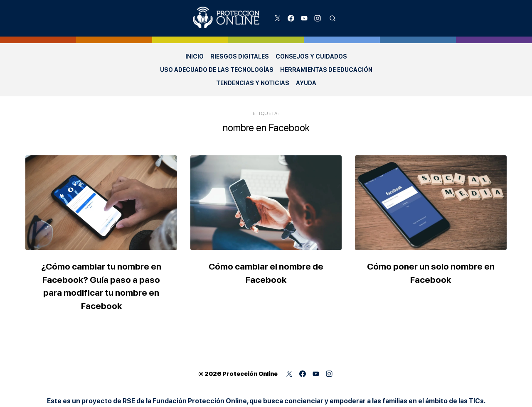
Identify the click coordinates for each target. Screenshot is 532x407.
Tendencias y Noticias (253, 83)
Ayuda (306, 83)
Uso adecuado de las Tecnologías (217, 70)
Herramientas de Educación (326, 70)
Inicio (195, 56)
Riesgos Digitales (240, 56)
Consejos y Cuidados (311, 56)
